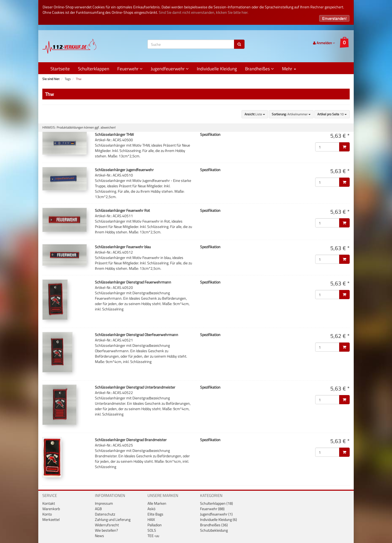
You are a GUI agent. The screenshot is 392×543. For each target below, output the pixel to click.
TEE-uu (153, 536)
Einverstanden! (334, 18)
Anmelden (324, 43)
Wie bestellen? (106, 530)
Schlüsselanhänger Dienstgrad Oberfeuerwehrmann (137, 335)
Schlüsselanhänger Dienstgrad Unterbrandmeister (135, 387)
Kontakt (49, 503)
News (99, 536)
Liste (255, 114)
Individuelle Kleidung (217, 69)
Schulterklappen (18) (216, 503)
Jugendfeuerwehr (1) (216, 514)
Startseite (60, 69)
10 (332, 114)
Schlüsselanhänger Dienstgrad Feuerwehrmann (133, 282)
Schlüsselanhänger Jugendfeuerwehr (124, 170)
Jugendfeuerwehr (170, 69)
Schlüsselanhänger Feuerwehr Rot (122, 210)
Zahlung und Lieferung (113, 519)
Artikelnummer (291, 114)
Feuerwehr (130, 69)
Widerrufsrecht (107, 525)
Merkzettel (51, 519)
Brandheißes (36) (214, 525)
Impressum (104, 503)
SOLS (152, 530)
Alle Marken (157, 503)
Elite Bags (155, 514)
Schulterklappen (94, 69)
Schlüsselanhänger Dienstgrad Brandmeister (131, 440)
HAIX (151, 519)
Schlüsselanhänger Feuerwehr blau (123, 247)
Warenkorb (51, 509)
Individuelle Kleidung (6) (219, 519)
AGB (98, 509)
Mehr (289, 69)
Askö (151, 509)
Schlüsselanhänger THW (114, 134)
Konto (47, 514)
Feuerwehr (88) (212, 509)
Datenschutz (105, 514)
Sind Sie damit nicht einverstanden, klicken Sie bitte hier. (204, 12)
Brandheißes (259, 69)
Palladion (155, 525)
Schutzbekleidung (214, 530)
